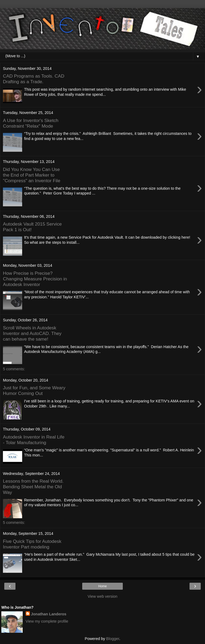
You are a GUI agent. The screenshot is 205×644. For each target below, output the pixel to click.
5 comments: (14, 369)
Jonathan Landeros (49, 614)
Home (102, 586)
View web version (102, 596)
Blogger (113, 639)
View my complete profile (47, 621)
